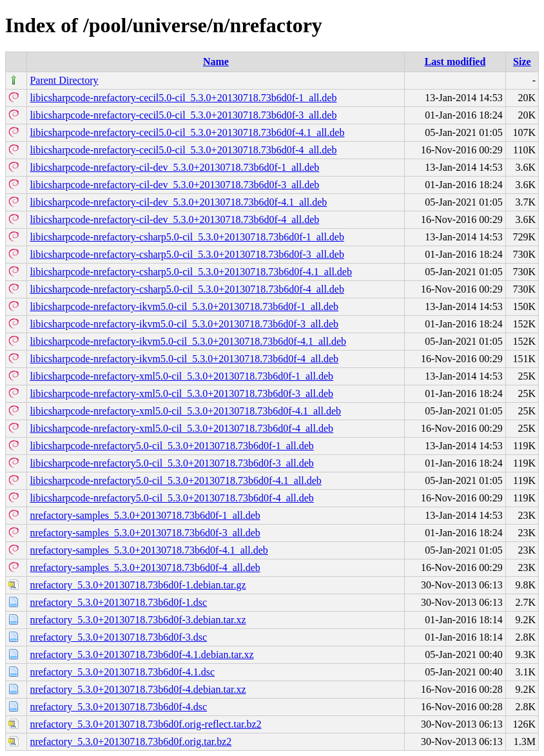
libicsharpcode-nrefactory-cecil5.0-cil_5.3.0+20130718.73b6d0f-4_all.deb (183, 150)
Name (216, 62)
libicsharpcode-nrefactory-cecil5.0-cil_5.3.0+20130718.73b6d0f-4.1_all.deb (187, 132)
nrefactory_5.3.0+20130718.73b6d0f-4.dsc (118, 707)
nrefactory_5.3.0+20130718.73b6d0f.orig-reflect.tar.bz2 (145, 724)
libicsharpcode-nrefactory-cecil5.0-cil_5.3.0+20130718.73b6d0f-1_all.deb (183, 98)
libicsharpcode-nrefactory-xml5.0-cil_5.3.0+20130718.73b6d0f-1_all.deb (181, 376)
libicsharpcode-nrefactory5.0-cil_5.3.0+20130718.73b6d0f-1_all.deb (171, 446)
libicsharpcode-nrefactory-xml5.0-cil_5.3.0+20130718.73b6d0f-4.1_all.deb (185, 411)
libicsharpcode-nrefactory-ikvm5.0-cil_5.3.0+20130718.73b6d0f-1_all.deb (184, 306)
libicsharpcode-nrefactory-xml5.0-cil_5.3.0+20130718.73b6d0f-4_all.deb (181, 428)
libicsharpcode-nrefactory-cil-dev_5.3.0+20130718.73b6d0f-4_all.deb (174, 219)
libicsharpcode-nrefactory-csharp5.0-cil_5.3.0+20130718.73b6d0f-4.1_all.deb (191, 272)
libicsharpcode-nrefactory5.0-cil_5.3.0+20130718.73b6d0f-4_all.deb (171, 498)
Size (522, 62)
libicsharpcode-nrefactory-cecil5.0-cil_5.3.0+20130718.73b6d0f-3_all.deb (183, 115)
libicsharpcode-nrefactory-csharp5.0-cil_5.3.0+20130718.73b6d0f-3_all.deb (187, 254)
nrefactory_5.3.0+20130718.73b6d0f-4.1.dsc (122, 672)
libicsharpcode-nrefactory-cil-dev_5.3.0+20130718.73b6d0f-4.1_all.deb (178, 202)
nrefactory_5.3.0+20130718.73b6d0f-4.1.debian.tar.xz (141, 654)
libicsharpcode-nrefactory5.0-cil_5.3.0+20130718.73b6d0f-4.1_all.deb (175, 480)
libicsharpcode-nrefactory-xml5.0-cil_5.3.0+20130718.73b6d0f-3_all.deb (181, 393)
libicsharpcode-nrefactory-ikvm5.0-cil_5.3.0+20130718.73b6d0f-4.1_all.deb (188, 341)
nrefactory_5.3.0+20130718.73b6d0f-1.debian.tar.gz (138, 585)
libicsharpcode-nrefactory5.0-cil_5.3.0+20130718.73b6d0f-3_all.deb (171, 463)
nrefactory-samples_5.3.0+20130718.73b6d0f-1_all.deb (145, 515)
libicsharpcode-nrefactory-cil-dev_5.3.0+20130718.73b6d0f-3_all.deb (174, 185)
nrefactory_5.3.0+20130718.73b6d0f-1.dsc (118, 602)
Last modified (455, 62)
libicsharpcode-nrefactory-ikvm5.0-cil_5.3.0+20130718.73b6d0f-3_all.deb (184, 324)
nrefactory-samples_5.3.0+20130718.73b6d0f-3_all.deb (145, 533)
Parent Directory (64, 80)
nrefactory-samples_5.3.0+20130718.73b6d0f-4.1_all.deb (149, 550)
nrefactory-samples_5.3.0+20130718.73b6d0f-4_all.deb (145, 567)
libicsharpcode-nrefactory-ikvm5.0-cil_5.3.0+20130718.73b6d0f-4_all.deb (184, 359)
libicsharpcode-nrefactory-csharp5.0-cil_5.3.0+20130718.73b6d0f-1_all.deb (187, 237)
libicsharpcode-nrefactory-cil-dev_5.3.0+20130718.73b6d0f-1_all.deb (174, 167)
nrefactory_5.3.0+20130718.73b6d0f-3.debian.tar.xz (138, 620)
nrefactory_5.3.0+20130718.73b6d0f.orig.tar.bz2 (131, 741)
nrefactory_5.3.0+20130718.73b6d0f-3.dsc (118, 637)
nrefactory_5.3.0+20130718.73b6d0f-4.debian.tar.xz (138, 689)
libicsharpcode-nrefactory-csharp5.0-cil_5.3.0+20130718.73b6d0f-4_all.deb (187, 289)
